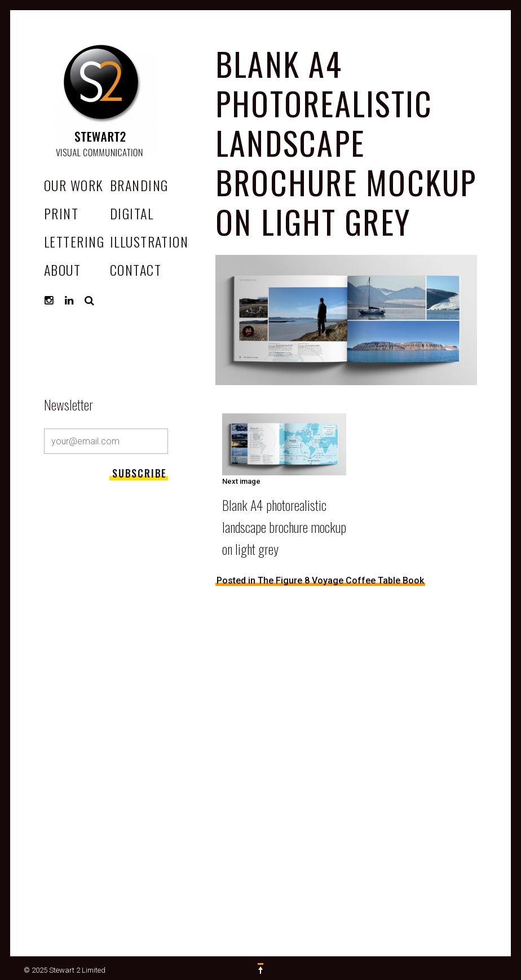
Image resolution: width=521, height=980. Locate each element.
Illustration (149, 241)
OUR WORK (74, 185)
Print (61, 213)
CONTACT (136, 270)
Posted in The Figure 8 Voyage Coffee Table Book (320, 581)
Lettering (74, 241)
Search (90, 301)
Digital (132, 213)
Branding (139, 185)
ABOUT (62, 270)
